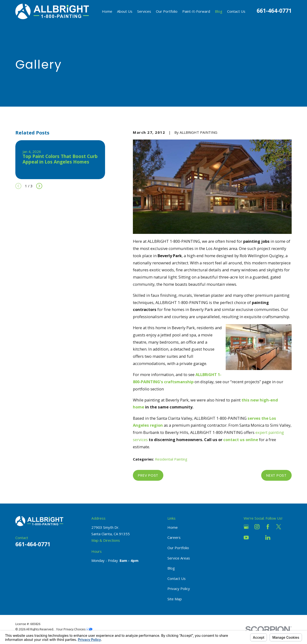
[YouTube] (246, 538)
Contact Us (177, 578)
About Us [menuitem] (125, 11)
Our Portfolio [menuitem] (167, 11)
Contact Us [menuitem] (236, 11)
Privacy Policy (179, 589)
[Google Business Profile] (246, 527)
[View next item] (39, 186)
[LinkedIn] (268, 538)
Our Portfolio (178, 548)
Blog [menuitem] (219, 11)
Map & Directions (106, 540)
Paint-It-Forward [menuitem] (196, 11)
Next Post (276, 475)
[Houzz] (257, 538)
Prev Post (148, 475)
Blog (171, 568)
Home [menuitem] (107, 11)
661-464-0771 (274, 11)
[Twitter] (279, 527)
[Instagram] (257, 527)
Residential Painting (171, 459)
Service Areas (179, 558)
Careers (174, 537)
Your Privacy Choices (74, 629)
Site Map (175, 599)
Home (173, 527)
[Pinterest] (279, 538)
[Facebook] (268, 527)
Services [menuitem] (144, 11)
